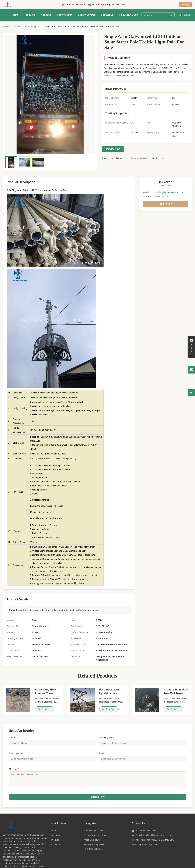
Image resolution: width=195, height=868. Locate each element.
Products (30, 15)
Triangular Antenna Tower (95, 837)
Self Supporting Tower (94, 847)
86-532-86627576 (77, 5)
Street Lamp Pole (33, 27)
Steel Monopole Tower (94, 833)
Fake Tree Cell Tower (93, 851)
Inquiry (186, 5)
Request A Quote (129, 15)
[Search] (171, 15)
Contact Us (107, 15)
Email (102, 753)
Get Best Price (44, 709)
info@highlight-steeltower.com (112, 5)
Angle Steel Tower (92, 842)
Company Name (107, 737)
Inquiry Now (113, 149)
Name (13, 737)
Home (15, 15)
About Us (46, 15)
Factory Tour (65, 15)
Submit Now (98, 799)
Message (14, 769)
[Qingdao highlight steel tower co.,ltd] (11, 831)
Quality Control (86, 15)
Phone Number (16, 753)
